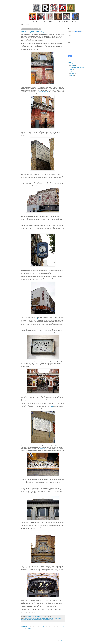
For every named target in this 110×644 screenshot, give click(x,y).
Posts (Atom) (29, 629)
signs (30, 620)
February (72, 73)
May (71, 70)
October (72, 64)
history (53, 618)
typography (40, 620)
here (29, 179)
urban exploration (46, 620)
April (71, 72)
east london (30, 618)
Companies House (44, 92)
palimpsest (57, 224)
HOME (22, 24)
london (56, 618)
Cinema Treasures (41, 319)
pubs (28, 620)
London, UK (27, 621)
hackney (50, 618)
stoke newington (35, 620)
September (73, 66)
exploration (35, 618)
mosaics (59, 618)
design (26, 618)
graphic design (45, 618)
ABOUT (28, 24)
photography (24, 620)
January (72, 75)
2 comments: (39, 616)
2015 (70, 62)
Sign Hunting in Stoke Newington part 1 (36, 32)
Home (43, 626)
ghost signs (39, 618)
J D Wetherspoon (35, 487)
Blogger (61, 640)
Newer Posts (24, 626)
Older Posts (62, 626)
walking (51, 620)
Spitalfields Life (43, 449)
